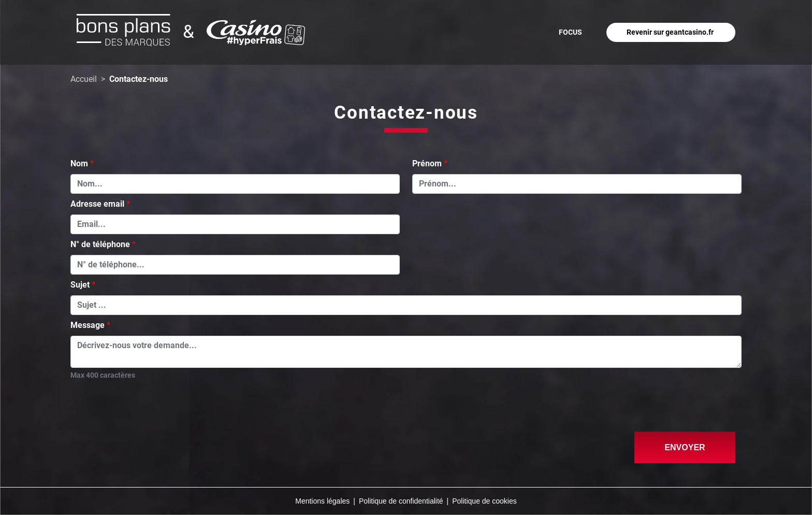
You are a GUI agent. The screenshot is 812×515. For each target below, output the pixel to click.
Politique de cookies (484, 501)
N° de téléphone (100, 244)
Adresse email (97, 204)
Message (88, 325)
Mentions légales (322, 501)
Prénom (427, 163)
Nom (79, 163)
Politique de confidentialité (401, 501)
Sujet (80, 285)
